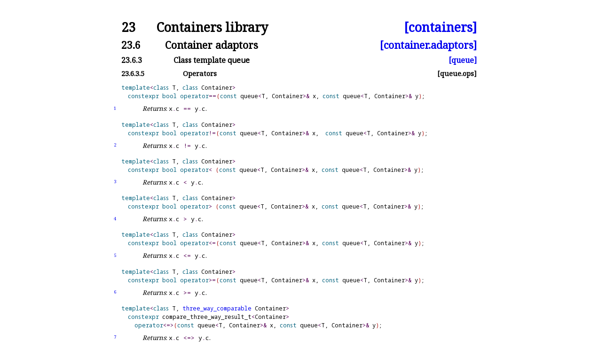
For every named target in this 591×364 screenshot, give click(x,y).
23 (128, 27)
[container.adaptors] (428, 45)
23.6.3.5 (133, 74)
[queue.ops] (457, 74)
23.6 (131, 45)
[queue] (463, 60)
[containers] (440, 27)
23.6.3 (132, 60)
